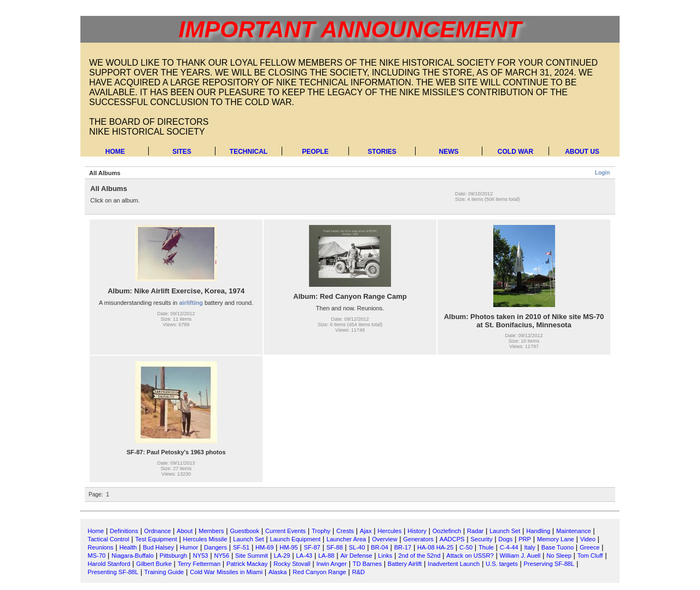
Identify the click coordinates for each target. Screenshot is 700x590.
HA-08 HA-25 (435, 547)
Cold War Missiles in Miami (226, 572)
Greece (590, 547)
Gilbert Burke (154, 564)
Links (385, 556)
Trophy (321, 531)
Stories (382, 152)
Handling (538, 531)
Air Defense (356, 556)
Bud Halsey (158, 547)
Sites (182, 152)
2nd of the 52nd (419, 556)
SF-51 (241, 547)
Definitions (124, 531)
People (315, 152)
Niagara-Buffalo (133, 556)
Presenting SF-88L (113, 572)
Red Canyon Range (319, 572)
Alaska (278, 572)
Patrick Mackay (247, 564)
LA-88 (326, 556)
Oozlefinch (447, 531)
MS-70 (97, 556)
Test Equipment (156, 539)
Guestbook (244, 531)
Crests (345, 531)
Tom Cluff (590, 556)
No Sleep (559, 556)
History (417, 531)
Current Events (285, 531)
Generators (418, 539)
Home (115, 152)
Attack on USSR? (470, 556)
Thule (486, 547)
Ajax (366, 531)
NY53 (201, 556)
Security (481, 539)
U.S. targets (502, 564)
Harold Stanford (109, 564)
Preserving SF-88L (549, 564)
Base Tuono (558, 547)
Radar (475, 531)
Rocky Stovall (292, 564)
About (185, 531)
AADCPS (452, 539)
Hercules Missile (205, 539)
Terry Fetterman (199, 564)
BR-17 (403, 547)
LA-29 (282, 556)
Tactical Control (108, 539)
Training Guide (164, 572)
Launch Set (505, 531)
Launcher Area (346, 539)
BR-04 (380, 547)
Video (588, 539)
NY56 (221, 556)
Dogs (505, 539)
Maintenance (574, 531)
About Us (582, 152)
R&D (358, 572)
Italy (530, 547)
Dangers (215, 547)
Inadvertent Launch (454, 564)
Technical (249, 152)
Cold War (515, 152)
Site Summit (252, 556)
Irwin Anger (331, 564)
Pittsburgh (173, 556)
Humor (189, 547)
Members (211, 531)
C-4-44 (509, 547)
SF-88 (335, 547)
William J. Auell (520, 556)
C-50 (466, 547)
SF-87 (312, 547)
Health (128, 547)
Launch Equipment (295, 539)
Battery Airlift (405, 564)
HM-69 (264, 547)
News (449, 152)
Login (602, 173)
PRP (525, 539)
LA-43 (304, 556)
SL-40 (357, 547)
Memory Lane (556, 539)
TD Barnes (367, 564)
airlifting (191, 303)
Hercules (389, 531)
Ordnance (158, 531)
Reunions (100, 547)
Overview (384, 539)
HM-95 (288, 547)
